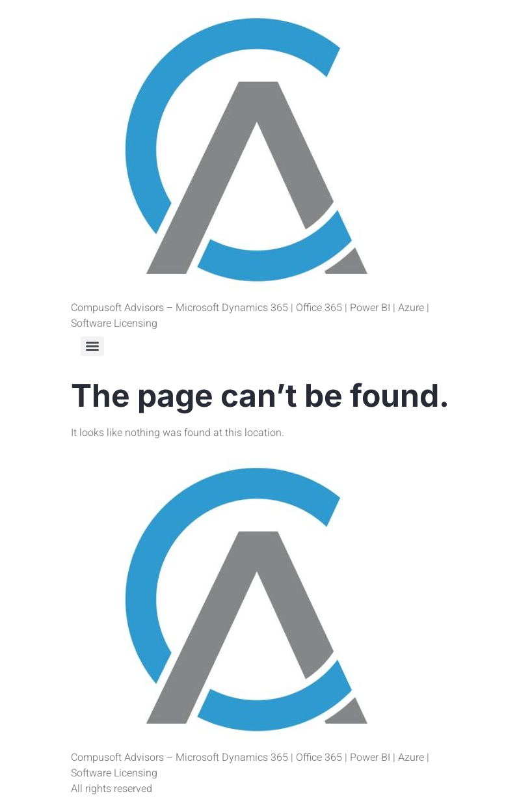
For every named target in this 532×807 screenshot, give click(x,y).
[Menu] (92, 346)
